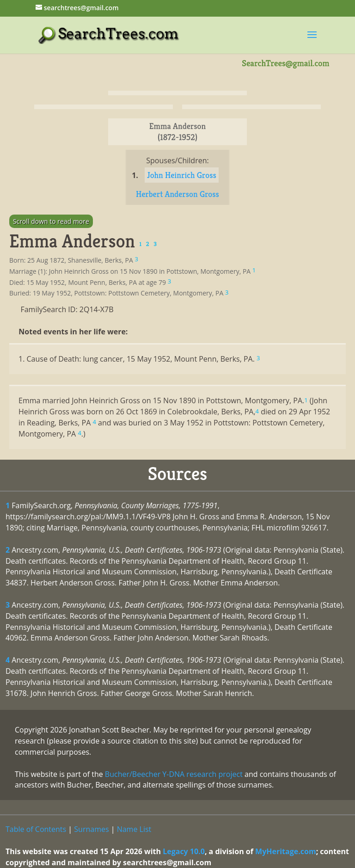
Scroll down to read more (51, 221)
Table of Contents (36, 829)
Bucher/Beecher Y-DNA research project (174, 774)
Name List (134, 829)
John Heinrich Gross (182, 175)
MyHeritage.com (286, 851)
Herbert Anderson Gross (177, 194)
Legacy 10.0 (184, 851)
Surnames (91, 829)
